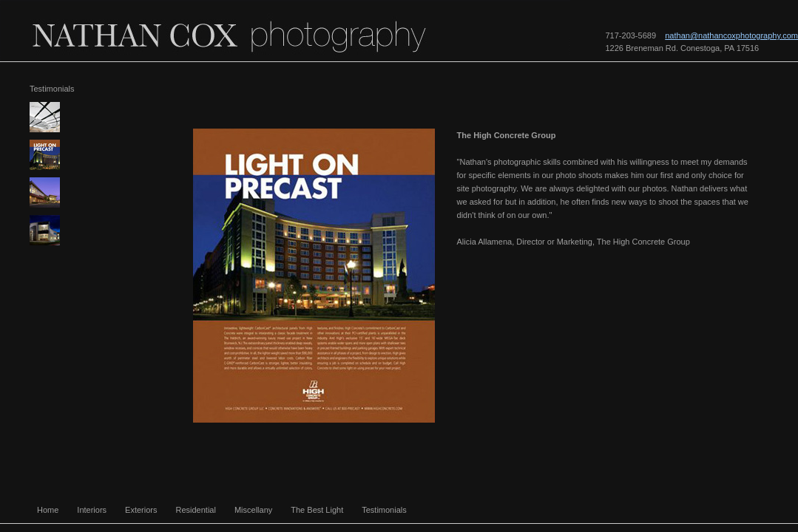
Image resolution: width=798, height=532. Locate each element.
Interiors (92, 510)
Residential (196, 510)
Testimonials (384, 510)
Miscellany (253, 510)
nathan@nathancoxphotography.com (731, 35)
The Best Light (317, 510)
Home (48, 510)
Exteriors (141, 510)
